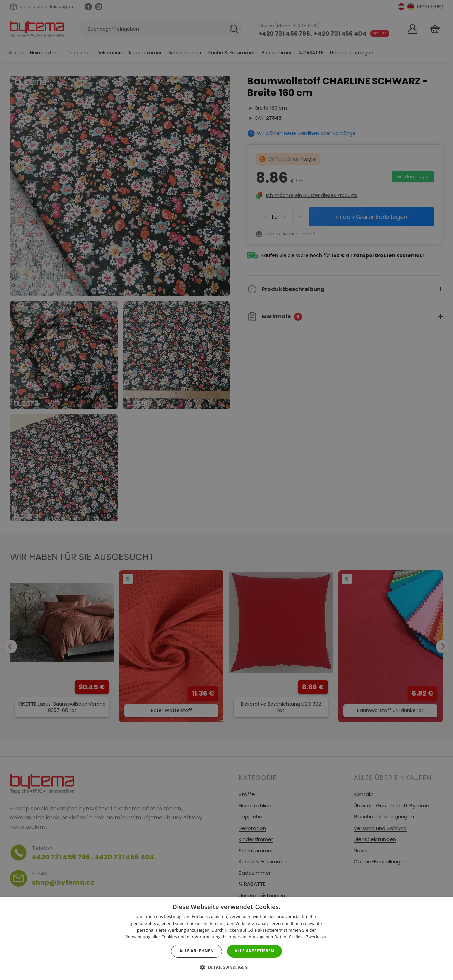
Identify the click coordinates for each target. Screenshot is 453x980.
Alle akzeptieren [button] (255, 951)
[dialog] (226, 490)
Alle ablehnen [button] (196, 951)
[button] (226, 967)
